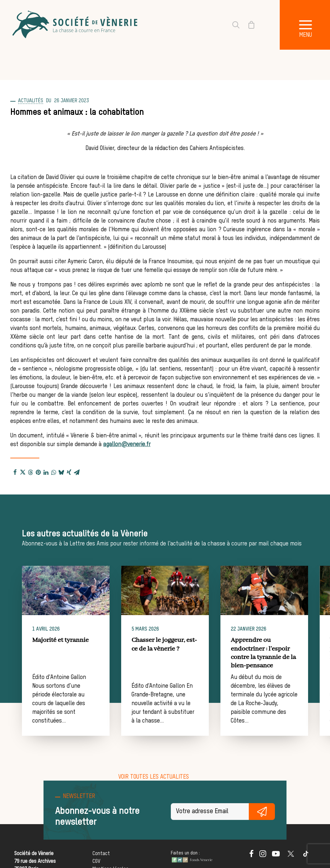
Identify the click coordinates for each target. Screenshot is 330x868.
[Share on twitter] (23, 472)
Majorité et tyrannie (70, 640)
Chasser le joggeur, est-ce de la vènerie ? (176, 644)
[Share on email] (77, 472)
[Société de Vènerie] (76, 25)
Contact (101, 853)
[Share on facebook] (15, 472)
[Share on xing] (69, 472)
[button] (75, 590)
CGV (96, 861)
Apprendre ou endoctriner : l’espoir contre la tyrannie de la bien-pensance (286, 653)
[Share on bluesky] (61, 472)
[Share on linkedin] (46, 472)
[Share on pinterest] (38, 472)
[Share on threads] (30, 472)
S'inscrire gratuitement (262, 812)
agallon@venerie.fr (127, 444)
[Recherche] (232, 25)
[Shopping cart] (247, 25)
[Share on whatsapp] (53, 472)
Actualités (31, 101)
